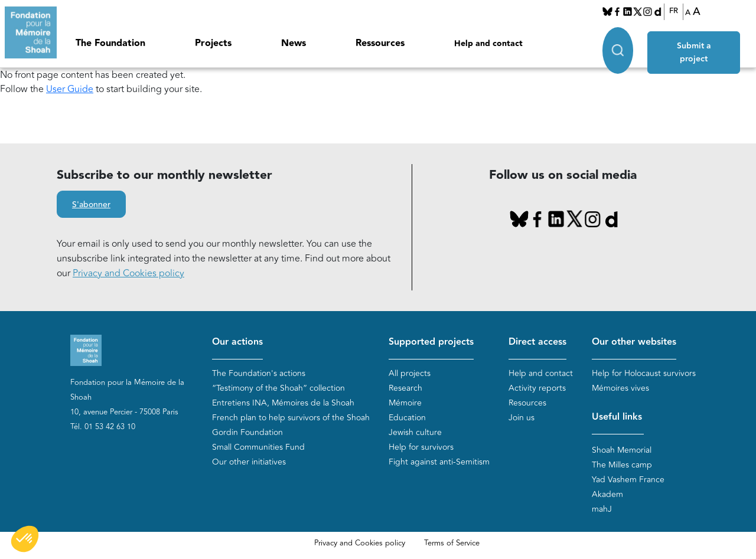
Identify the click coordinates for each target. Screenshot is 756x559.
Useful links (617, 417)
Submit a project (695, 42)
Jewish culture (415, 432)
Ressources (380, 43)
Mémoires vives (620, 388)
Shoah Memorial (622, 450)
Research (405, 388)
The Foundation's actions (259, 373)
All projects (410, 373)
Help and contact (488, 44)
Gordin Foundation (247, 432)
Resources (527, 403)
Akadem (607, 494)
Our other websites (634, 342)
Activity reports (537, 388)
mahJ (602, 509)
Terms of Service (452, 543)
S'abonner (91, 205)
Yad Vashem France (628, 480)
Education (407, 418)
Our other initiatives (249, 462)
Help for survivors (421, 447)
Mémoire (405, 403)
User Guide (70, 89)
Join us (522, 418)
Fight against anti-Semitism (439, 462)
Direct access (537, 342)
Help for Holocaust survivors (644, 373)
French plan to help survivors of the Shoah (291, 418)
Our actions (237, 342)
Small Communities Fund (258, 447)
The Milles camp (622, 465)
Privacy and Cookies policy (128, 273)
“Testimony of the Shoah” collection (278, 388)
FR (674, 11)
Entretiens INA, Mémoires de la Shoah (283, 403)
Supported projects (431, 342)
